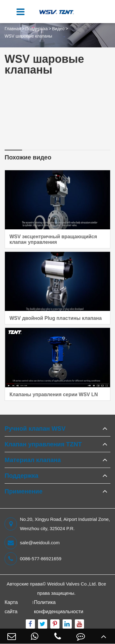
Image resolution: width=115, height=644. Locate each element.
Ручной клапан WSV (35, 429)
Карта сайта (11, 607)
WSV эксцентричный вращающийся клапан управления (53, 239)
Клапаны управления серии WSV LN (54, 394)
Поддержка (36, 29)
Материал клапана (33, 460)
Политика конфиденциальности (59, 607)
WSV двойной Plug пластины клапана (56, 318)
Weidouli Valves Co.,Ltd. (72, 584)
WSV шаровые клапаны (28, 36)
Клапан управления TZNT (43, 444)
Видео (58, 29)
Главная (13, 29)
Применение (24, 491)
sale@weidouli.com (32, 543)
